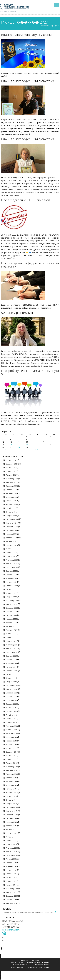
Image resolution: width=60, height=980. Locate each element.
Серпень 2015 (11, 900)
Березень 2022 (12, 630)
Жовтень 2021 (12, 649)
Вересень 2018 (12, 774)
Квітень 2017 (11, 829)
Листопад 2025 (12, 479)
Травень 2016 (11, 866)
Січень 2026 (11, 471)
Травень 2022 (11, 623)
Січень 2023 (11, 593)
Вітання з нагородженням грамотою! (27, 81)
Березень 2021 (12, 671)
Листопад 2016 (12, 848)
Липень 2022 (11, 615)
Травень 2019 (11, 745)
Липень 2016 (11, 859)
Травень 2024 (11, 538)
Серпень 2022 (11, 612)
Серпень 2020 (11, 697)
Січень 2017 (11, 841)
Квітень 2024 (11, 541)
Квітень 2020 (11, 708)
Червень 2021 (11, 660)
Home (43, 26)
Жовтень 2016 (12, 852)
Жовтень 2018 (12, 770)
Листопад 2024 (12, 519)
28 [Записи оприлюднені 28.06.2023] (19, 447)
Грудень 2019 (11, 722)
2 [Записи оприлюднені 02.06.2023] (34, 437)
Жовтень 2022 (12, 604)
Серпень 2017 (11, 818)
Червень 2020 (11, 700)
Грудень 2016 (11, 844)
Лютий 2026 (11, 468)
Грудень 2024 (11, 516)
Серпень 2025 (11, 490)
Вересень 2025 (12, 486)
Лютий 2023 (11, 589)
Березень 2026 (12, 464)
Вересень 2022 (12, 608)
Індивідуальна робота (41, 964)
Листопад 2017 (12, 807)
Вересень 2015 (12, 896)
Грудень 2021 (11, 641)
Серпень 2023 (11, 571)
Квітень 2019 (11, 748)
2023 (48, 26)
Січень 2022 (11, 637)
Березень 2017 (12, 833)
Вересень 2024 (12, 527)
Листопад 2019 (12, 726)
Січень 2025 (11, 512)
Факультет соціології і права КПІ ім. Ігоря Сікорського (30, 962)
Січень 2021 (11, 678)
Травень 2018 (11, 785)
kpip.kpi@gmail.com (11, 930)
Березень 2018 (12, 793)
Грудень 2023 (11, 556)
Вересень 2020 (12, 693)
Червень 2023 (11, 575)
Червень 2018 (11, 781)
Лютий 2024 (11, 549)
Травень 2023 (11, 578)
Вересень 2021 (12, 652)
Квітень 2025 (11, 501)
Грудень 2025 (11, 475)
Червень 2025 (11, 493)
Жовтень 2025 (12, 482)
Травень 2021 (11, 663)
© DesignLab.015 (32, 967)
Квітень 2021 (11, 667)
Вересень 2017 (12, 815)
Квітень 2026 (11, 460)
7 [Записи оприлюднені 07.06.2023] (19, 439)
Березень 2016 (12, 874)
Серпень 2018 (11, 778)
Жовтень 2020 (12, 689)
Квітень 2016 (11, 870)
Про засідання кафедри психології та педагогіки (30, 265)
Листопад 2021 (12, 645)
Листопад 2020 (12, 685)
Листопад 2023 (12, 560)
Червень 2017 (11, 822)
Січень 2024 (11, 552)
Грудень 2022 (11, 597)
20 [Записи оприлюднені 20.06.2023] (11, 445)
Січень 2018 (11, 800)
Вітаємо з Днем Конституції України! (27, 35)
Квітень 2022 (11, 626)
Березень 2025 (12, 504)
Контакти (36, 960)
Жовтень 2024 (12, 523)
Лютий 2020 (11, 715)
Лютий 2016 (11, 877)
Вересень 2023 (12, 567)
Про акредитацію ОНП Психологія (26, 200)
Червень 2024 (11, 534)
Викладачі (25, 960)
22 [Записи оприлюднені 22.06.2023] (27, 445)
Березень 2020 (12, 711)
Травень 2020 (11, 704)
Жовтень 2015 (12, 892)
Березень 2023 (12, 586)
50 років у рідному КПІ (17, 313)
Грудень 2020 (11, 682)
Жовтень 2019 (12, 730)
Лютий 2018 (11, 796)
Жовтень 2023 (12, 564)
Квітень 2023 (11, 582)
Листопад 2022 (12, 600)
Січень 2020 (11, 719)
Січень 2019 (11, 759)
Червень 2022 (11, 619)
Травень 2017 (11, 826)
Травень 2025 (11, 497)
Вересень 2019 (12, 733)
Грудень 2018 (11, 763)
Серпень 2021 (11, 656)
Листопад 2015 (12, 889)
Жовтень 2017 (12, 811)
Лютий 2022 (11, 634)
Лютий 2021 (11, 674)
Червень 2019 (11, 741)
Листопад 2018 (12, 767)
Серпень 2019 (11, 737)
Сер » (36, 450)
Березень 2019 (12, 752)
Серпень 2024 (11, 530)
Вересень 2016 (12, 855)
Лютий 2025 (11, 508)
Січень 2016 (11, 881)
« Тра (4, 450)
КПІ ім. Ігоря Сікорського (20, 964)
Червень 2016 (11, 863)
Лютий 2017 (11, 837)
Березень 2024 (12, 545)
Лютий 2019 (11, 756)
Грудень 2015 (11, 885)
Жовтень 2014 (12, 903)
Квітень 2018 (11, 789)
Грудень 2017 (11, 804)
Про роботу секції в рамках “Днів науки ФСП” (30, 372)
